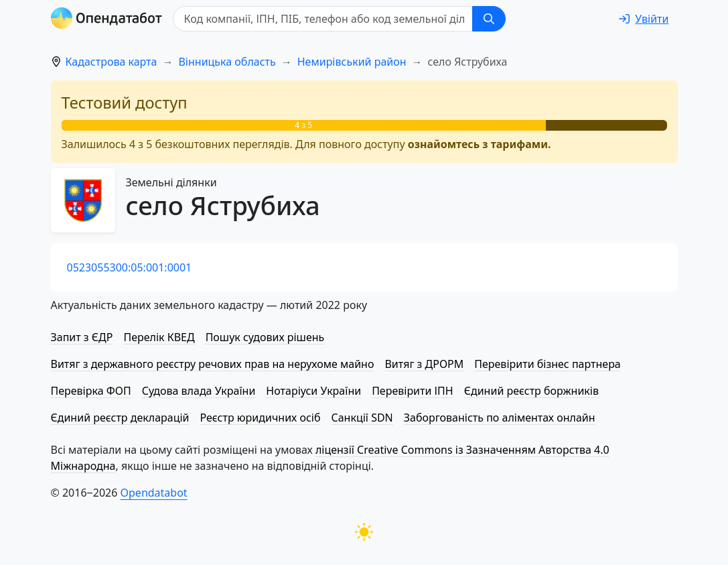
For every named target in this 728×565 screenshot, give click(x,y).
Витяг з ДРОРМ (424, 364)
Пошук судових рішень (265, 337)
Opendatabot (154, 493)
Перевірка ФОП (91, 391)
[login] (644, 19)
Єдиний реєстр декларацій (120, 418)
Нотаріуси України (313, 391)
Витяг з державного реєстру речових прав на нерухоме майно (213, 364)
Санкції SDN (362, 418)
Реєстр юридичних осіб (261, 418)
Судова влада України (199, 391)
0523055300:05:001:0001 (130, 267)
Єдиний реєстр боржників (531, 391)
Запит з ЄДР (82, 337)
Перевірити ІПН (413, 391)
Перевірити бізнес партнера (547, 364)
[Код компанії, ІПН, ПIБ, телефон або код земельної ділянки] (323, 19)
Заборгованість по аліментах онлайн (500, 418)
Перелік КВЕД (159, 337)
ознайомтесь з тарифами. (480, 144)
